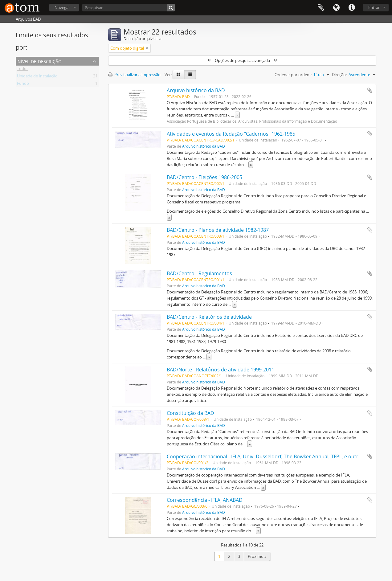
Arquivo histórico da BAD (196, 90)
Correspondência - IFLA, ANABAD (205, 500)
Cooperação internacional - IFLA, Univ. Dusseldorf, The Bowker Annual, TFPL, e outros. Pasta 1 (275, 456)
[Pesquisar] (129, 8)
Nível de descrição (40, 61)
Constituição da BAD (190, 413)
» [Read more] (237, 115)
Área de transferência (321, 8)
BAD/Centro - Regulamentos (199, 273)
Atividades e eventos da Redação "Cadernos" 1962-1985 (231, 134)
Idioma (336, 8)
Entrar (374, 7)
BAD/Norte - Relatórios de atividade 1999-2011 (220, 370)
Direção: (339, 75)
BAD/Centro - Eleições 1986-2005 (204, 177)
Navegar (62, 7)
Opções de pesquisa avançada (242, 60)
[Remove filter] (147, 48)
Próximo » (257, 556)
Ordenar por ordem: (293, 75)
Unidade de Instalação (37, 77)
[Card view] (178, 75)
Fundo (23, 84)
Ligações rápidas (352, 8)
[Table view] (190, 75)
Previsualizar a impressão (134, 75)
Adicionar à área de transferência (370, 90)
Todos (23, 70)
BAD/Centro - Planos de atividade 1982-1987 (218, 230)
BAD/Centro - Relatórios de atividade (209, 317)
